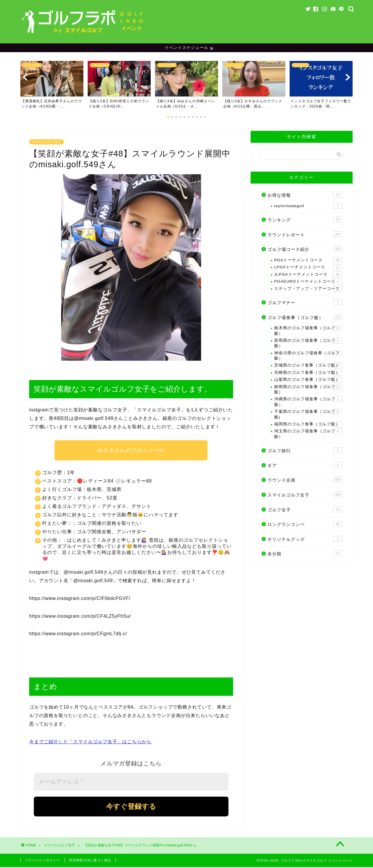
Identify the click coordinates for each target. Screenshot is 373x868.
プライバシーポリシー (43, 861)
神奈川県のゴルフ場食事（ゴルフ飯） (308, 356)
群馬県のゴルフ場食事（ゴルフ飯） (308, 344)
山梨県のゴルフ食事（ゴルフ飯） (308, 381)
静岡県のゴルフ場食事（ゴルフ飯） (308, 390)
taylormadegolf (308, 207)
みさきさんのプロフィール (131, 451)
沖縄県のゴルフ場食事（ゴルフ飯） (308, 402)
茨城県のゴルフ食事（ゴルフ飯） (308, 366)
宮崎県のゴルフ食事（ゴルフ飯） (308, 374)
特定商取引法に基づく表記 (90, 861)
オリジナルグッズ (305, 539)
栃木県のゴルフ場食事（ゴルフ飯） (308, 331)
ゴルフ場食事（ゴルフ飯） (305, 318)
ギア (305, 466)
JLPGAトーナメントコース (308, 275)
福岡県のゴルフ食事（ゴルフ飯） (308, 425)
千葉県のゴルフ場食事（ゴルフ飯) (308, 415)
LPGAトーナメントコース (308, 268)
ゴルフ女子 (305, 510)
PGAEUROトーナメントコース (308, 282)
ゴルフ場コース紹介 (305, 250)
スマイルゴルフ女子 (46, 143)
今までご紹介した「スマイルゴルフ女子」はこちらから (90, 742)
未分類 (305, 554)
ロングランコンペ (305, 525)
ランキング (305, 220)
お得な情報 (305, 196)
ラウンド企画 (305, 480)
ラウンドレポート (305, 235)
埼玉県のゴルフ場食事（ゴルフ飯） (308, 434)
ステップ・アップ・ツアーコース (308, 289)
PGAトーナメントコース (308, 261)
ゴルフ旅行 (305, 451)
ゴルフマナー (305, 303)
